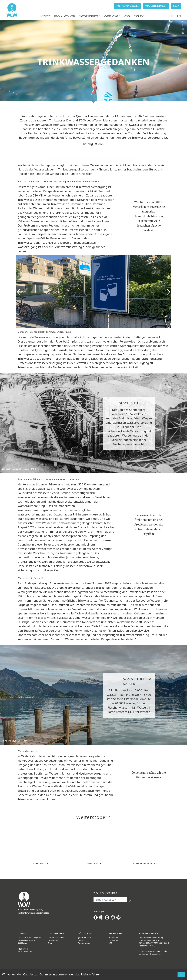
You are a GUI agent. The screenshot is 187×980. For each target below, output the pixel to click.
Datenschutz (114, 940)
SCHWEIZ (45, 16)
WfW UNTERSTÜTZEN (156, 6)
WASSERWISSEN (112, 16)
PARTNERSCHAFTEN (90, 16)
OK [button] (181, 975)
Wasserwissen (84, 943)
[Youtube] (113, 917)
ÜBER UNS (139, 16)
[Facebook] (96, 917)
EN (179, 16)
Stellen (81, 940)
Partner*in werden (56, 938)
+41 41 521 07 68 (25, 952)
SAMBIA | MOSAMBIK (64, 16)
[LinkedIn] (108, 917)
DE (173, 16)
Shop (50, 943)
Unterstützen (54, 940)
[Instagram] (102, 917)
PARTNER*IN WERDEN (128, 6)
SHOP (176, 6)
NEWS (127, 16)
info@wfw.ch (23, 949)
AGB (111, 943)
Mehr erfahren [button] (91, 974)
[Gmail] (119, 917)
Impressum (114, 938)
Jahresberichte (84, 938)
